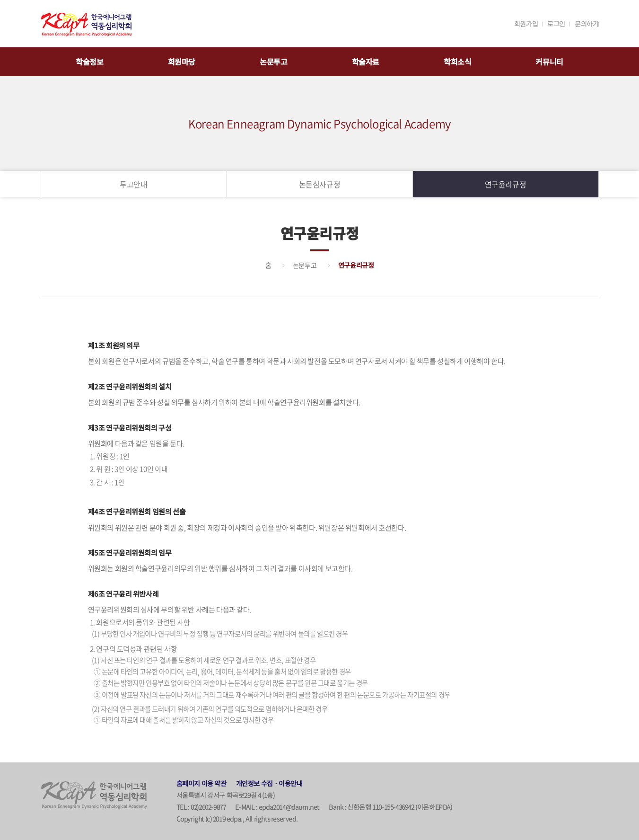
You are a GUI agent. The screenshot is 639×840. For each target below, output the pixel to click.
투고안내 (133, 184)
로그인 (556, 24)
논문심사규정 (320, 184)
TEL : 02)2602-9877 (201, 807)
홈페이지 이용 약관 (201, 783)
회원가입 (526, 24)
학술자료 (366, 62)
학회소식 (457, 62)
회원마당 (182, 62)
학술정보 (89, 62)
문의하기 (586, 24)
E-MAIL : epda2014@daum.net (277, 807)
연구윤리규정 (506, 184)
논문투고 (273, 62)
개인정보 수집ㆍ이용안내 (269, 783)
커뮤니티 (549, 62)
